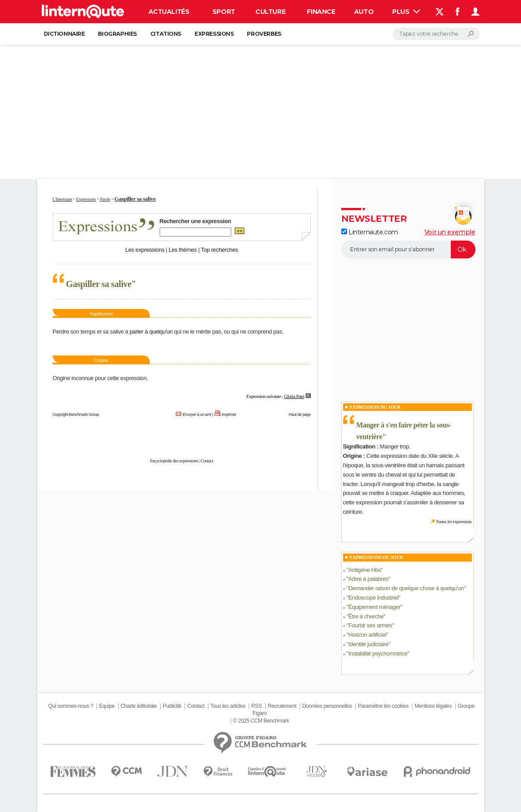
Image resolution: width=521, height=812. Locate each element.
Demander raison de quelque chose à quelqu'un (406, 588)
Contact (207, 461)
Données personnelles (327, 706)
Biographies (117, 34)
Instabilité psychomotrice (378, 653)
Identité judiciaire (369, 644)
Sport (224, 12)
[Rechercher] (436, 34)
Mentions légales (433, 706)
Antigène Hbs (365, 570)
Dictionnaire (64, 34)
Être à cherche (366, 616)
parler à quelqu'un (151, 332)
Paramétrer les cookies (383, 706)
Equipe (107, 706)
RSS (256, 706)
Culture (270, 12)
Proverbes (264, 34)
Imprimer (229, 414)
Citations (166, 34)
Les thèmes (183, 250)
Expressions (214, 34)
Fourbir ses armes (370, 625)
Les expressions (145, 250)
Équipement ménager (375, 607)
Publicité (172, 706)
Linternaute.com (370, 232)
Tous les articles (228, 706)
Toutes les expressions (453, 522)
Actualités (169, 12)
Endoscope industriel (373, 598)
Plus (406, 12)
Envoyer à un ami (197, 414)
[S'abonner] (408, 250)
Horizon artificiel (367, 635)
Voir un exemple (450, 232)
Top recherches (219, 250)
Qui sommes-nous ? (71, 706)
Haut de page (299, 414)
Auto (364, 12)
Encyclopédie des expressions (174, 461)
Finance (321, 12)
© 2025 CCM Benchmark (261, 721)
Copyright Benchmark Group (76, 414)
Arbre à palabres (368, 579)
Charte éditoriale (139, 706)
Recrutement (282, 706)
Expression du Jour (375, 407)
